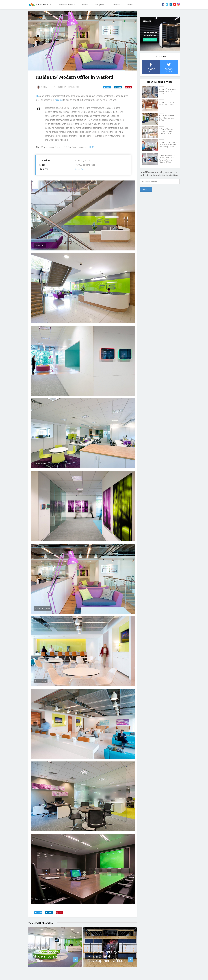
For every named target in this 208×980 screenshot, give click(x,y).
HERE (91, 147)
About (130, 4)
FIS (38, 96)
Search (85, 4)
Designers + (100, 4)
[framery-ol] (160, 34)
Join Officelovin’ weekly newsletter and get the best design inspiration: (159, 174)
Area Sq (59, 100)
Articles (116, 4)
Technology (60, 87)
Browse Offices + (67, 4)
